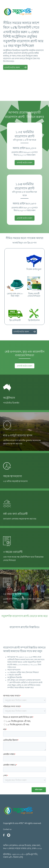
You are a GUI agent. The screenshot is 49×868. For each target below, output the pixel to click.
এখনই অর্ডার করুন (25, 366)
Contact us (7, 829)
